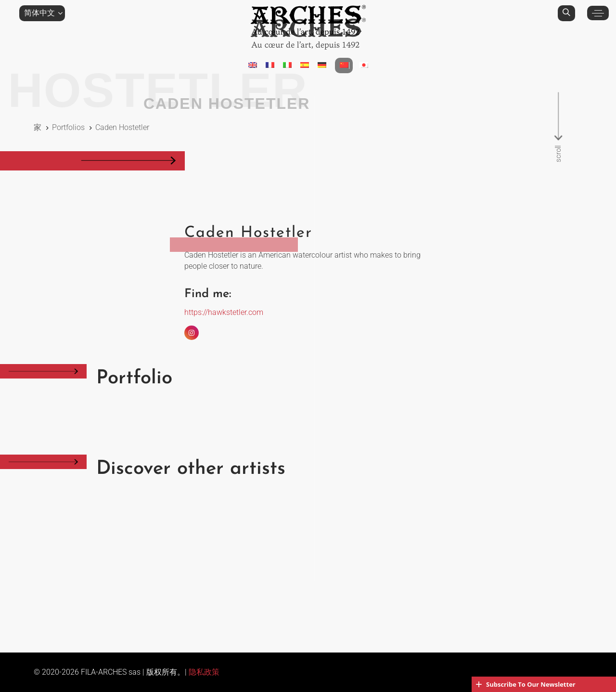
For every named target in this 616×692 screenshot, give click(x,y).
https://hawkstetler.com (224, 312)
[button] (42, 13)
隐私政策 (204, 672)
